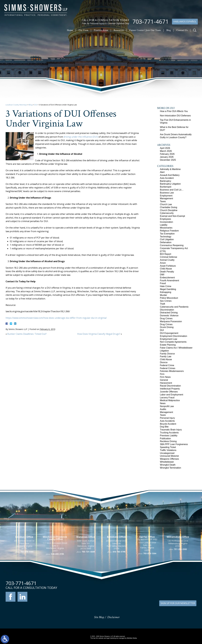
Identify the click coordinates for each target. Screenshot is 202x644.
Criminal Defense (169, 257)
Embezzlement (167, 278)
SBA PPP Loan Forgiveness (174, 444)
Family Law (166, 356)
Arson (163, 263)
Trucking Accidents (169, 433)
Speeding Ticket (168, 447)
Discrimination (167, 310)
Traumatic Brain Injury (171, 430)
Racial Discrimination (170, 386)
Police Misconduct (169, 298)
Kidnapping (166, 292)
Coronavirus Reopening (172, 245)
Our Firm (83, 30)
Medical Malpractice (170, 400)
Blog (169, 30)
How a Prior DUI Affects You (174, 111)
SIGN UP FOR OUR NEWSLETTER (178, 603)
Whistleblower (167, 462)
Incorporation (166, 222)
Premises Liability (169, 436)
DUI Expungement (169, 333)
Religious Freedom (169, 231)
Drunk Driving (167, 327)
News (163, 403)
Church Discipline (169, 210)
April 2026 (165, 148)
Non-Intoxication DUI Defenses (175, 116)
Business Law (167, 193)
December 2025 (168, 160)
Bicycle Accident (168, 424)
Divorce (164, 362)
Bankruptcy (166, 181)
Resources (119, 30)
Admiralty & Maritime (170, 169)
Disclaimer (113, 617)
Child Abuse (166, 269)
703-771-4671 (151, 22)
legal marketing (111, 638)
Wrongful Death (168, 465)
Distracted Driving (169, 313)
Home (70, 30)
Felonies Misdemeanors (172, 371)
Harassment (166, 383)
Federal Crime (167, 365)
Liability (164, 225)
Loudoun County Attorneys (16, 105)
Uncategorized (167, 453)
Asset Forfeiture (168, 266)
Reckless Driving (168, 441)
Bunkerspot (166, 187)
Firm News (165, 377)
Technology (166, 237)
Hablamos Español (185, 22)
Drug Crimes (166, 318)
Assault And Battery (170, 175)
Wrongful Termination (171, 468)
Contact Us (182, 30)
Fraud (163, 283)
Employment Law (169, 339)
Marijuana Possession (171, 321)
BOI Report (166, 254)
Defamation (166, 242)
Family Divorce (167, 354)
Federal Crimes (168, 368)
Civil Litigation (167, 239)
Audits (163, 409)
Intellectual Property (170, 389)
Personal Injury (167, 418)
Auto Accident (167, 178)
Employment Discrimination (174, 336)
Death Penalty (167, 272)
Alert (162, 172)
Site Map (99, 617)
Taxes (163, 201)
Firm (162, 374)
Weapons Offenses (169, 459)
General (164, 380)
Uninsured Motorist (169, 456)
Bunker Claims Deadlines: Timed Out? (27, 334)
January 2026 (167, 157)
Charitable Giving (169, 207)
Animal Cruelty (167, 260)
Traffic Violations (168, 450)
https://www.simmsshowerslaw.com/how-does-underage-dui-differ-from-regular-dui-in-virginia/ (56, 318)
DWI (162, 275)
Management (166, 198)
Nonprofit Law (167, 406)
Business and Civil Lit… (172, 190)
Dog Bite (164, 427)
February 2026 (167, 154)
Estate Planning (168, 345)
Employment (166, 196)
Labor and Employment (171, 395)
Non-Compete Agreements (173, 342)
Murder (163, 295)
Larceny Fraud (167, 398)
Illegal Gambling (168, 289)
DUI (36, 105)
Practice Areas (101, 30)
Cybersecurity (167, 213)
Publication (165, 439)
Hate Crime (166, 286)
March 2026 (166, 151)
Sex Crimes (166, 301)
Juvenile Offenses (169, 392)
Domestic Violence (169, 316)
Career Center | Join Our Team (145, 30)
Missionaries (166, 228)
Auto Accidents (167, 421)
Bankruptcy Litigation (170, 184)
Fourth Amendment (169, 280)
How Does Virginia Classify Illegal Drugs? (99, 334)
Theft (162, 304)
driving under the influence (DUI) (81, 137)
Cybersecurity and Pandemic (174, 307)
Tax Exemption (167, 234)
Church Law (166, 204)
